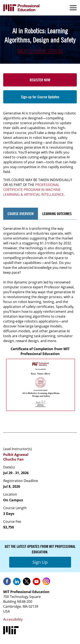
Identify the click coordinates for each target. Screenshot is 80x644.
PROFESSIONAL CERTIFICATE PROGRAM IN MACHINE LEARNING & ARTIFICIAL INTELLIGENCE (33, 190)
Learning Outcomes (57, 214)
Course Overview (21, 214)
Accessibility (13, 619)
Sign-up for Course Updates (40, 97)
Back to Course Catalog (40, 51)
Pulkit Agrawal (16, 455)
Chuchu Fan (13, 459)
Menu (73, 8)
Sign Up (40, 562)
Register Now (40, 80)
